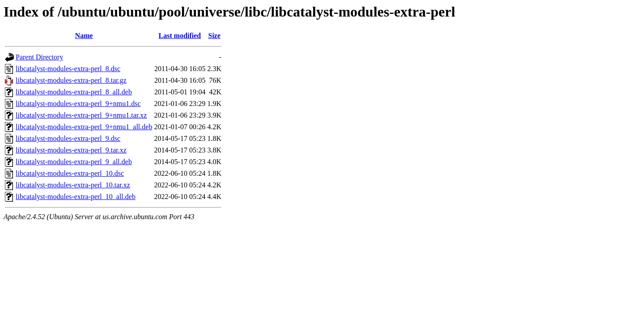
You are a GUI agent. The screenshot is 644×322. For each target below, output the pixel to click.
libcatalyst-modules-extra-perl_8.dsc (68, 69)
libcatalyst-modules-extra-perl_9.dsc (68, 138)
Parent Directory (39, 57)
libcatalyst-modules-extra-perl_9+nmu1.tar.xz (81, 115)
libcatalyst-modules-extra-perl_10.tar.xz (73, 185)
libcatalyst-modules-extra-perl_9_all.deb (74, 162)
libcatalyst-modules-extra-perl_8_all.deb (74, 92)
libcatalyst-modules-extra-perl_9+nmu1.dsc (78, 104)
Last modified (180, 36)
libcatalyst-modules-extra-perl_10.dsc (70, 173)
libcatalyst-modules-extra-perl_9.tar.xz (71, 150)
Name (84, 36)
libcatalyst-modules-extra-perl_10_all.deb (76, 197)
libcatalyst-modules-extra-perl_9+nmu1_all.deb (84, 127)
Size (214, 36)
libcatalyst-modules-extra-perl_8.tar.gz (71, 80)
